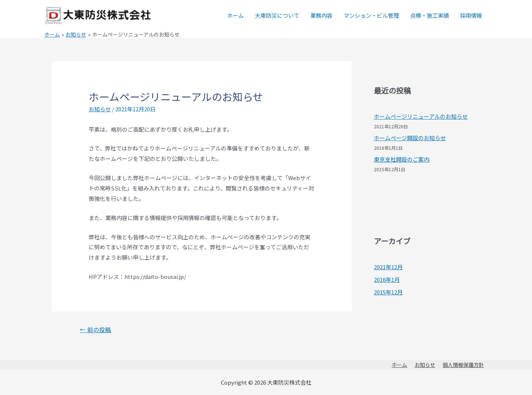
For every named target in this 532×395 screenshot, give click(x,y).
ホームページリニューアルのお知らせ (421, 116)
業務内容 (321, 15)
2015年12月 (388, 292)
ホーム (236, 15)
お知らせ (100, 109)
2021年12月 (388, 267)
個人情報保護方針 (463, 365)
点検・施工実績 (429, 15)
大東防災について (277, 15)
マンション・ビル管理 (371, 15)
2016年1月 (387, 279)
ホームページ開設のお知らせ (410, 138)
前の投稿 (95, 330)
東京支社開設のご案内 (402, 159)
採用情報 (471, 15)
